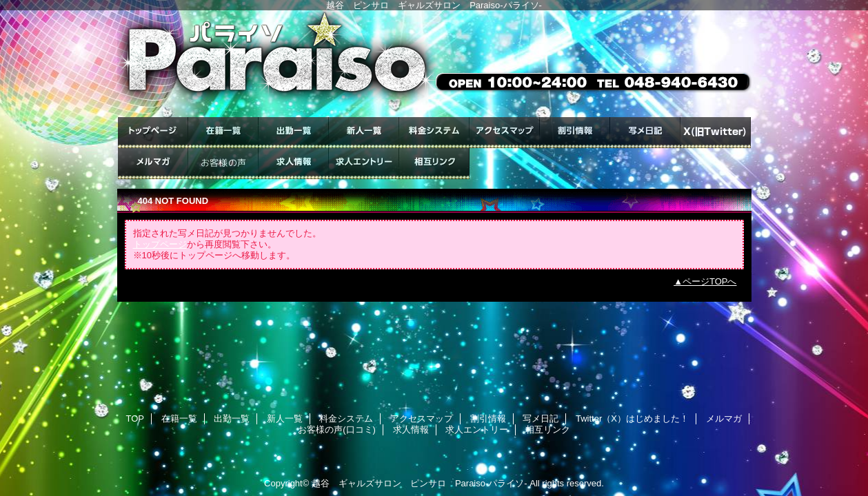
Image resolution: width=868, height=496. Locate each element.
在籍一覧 (223, 133)
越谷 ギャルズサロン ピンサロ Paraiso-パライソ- (420, 483)
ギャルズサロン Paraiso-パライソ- (434, 64)
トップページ (160, 244)
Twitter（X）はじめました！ (716, 133)
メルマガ (153, 164)
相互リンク (434, 164)
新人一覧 (364, 133)
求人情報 (294, 164)
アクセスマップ (505, 133)
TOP (153, 133)
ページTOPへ (710, 281)
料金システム (434, 133)
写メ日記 (645, 133)
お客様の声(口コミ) (223, 164)
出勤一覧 (294, 133)
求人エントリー (364, 164)
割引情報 (575, 133)
